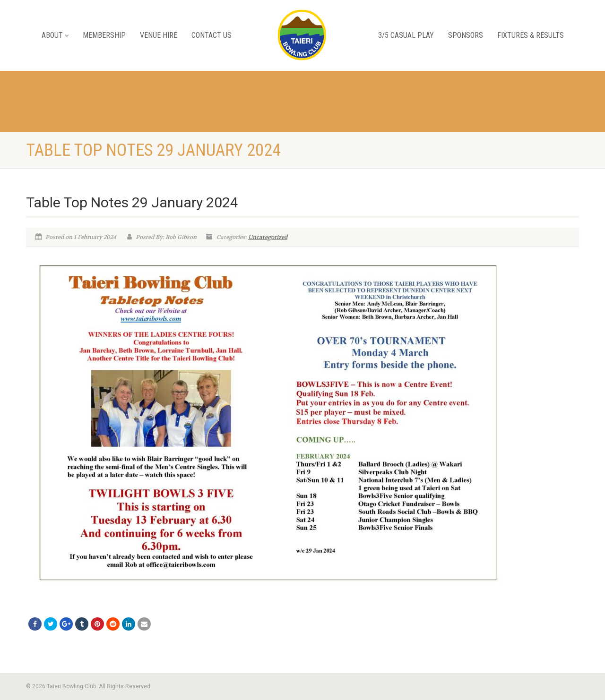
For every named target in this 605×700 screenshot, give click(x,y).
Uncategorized (268, 237)
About (55, 35)
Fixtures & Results (531, 35)
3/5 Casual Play (406, 35)
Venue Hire (159, 35)
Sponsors (466, 35)
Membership (104, 35)
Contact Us (212, 35)
